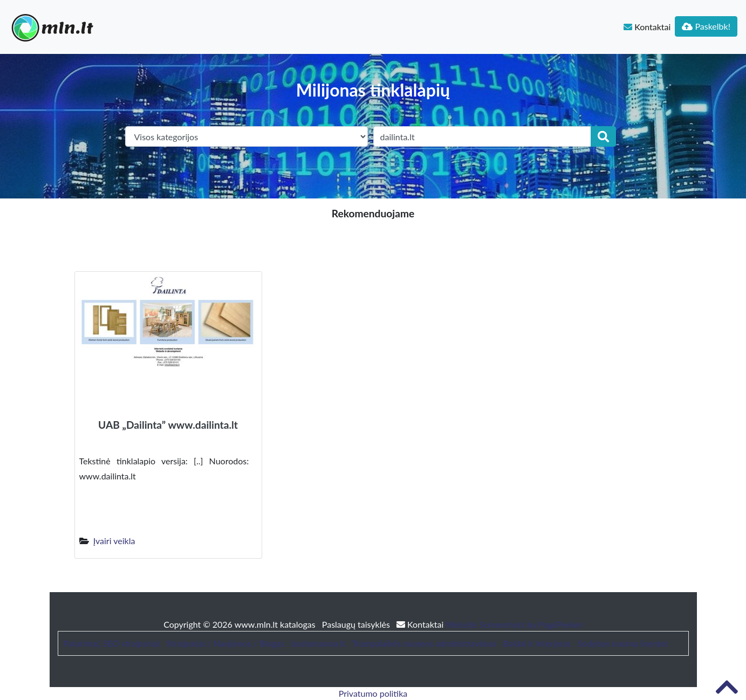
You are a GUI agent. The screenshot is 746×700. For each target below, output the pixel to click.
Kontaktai (647, 27)
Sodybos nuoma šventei (622, 643)
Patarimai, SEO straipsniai (112, 643)
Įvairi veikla (114, 541)
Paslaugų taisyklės (357, 624)
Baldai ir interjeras (537, 643)
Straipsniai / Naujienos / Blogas (225, 643)
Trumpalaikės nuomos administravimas (424, 643)
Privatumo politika (373, 693)
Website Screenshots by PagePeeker (514, 624)
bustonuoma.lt (318, 643)
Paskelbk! (706, 26)
